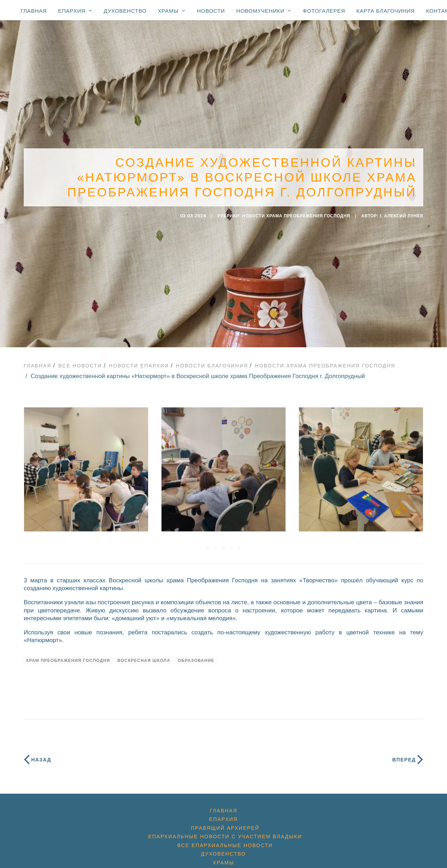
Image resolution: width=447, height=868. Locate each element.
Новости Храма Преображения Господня (296, 214)
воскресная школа (144, 656)
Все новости (80, 361)
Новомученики (264, 11)
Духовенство (125, 11)
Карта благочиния (385, 11)
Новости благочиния (212, 361)
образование (196, 656)
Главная (34, 11)
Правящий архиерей (225, 824)
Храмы (172, 11)
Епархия (75, 11)
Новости (211, 11)
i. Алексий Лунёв (402, 214)
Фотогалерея (324, 11)
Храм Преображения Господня (68, 656)
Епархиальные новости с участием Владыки (225, 833)
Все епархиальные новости (225, 841)
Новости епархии (139, 361)
